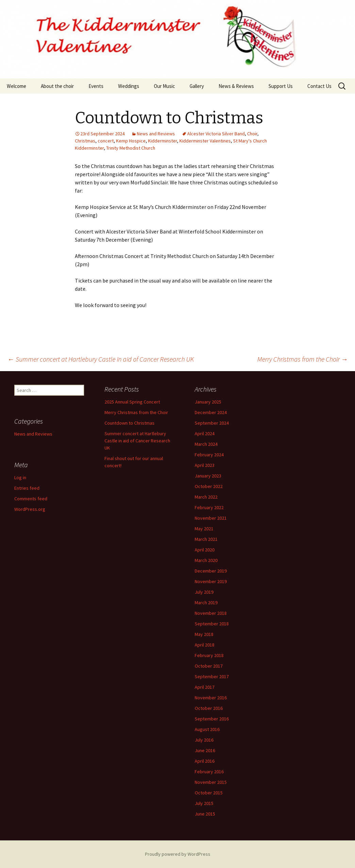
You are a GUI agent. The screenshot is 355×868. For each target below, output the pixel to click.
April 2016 (205, 761)
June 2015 (205, 814)
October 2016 (209, 708)
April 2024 (205, 433)
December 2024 (211, 412)
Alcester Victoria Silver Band (216, 134)
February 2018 (209, 655)
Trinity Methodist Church (131, 148)
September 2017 (212, 676)
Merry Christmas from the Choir (303, 359)
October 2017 (209, 666)
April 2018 (205, 645)
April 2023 (205, 465)
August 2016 (207, 729)
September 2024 (212, 423)
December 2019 (211, 571)
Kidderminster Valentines (205, 141)
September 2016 (212, 719)
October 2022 (209, 486)
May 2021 (204, 529)
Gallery (197, 86)
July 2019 (204, 592)
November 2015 (211, 782)
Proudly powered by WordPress (178, 854)
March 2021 (206, 539)
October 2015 (209, 793)
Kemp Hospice (131, 141)
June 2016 (205, 750)
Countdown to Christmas (130, 423)
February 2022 (209, 507)
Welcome (17, 86)
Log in (20, 477)
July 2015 (204, 803)
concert (106, 141)
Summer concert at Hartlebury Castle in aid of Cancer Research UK (101, 359)
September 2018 (212, 624)
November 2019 (211, 581)
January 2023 (208, 476)
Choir (252, 134)
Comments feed (31, 499)
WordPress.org (30, 509)
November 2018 (211, 613)
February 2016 (209, 772)
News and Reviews (156, 134)
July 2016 (204, 740)
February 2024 (209, 455)
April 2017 (205, 687)
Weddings (129, 86)
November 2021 (211, 518)
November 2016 (211, 698)
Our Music (164, 86)
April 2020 (205, 550)
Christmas (85, 141)
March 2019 (206, 603)
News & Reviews (236, 86)
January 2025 (208, 402)
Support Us (281, 86)
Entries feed (27, 488)
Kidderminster (163, 141)
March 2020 (206, 560)
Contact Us (319, 86)
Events (96, 86)
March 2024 (206, 444)
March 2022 (206, 497)
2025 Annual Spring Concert (132, 402)
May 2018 (204, 634)
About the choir (57, 86)
